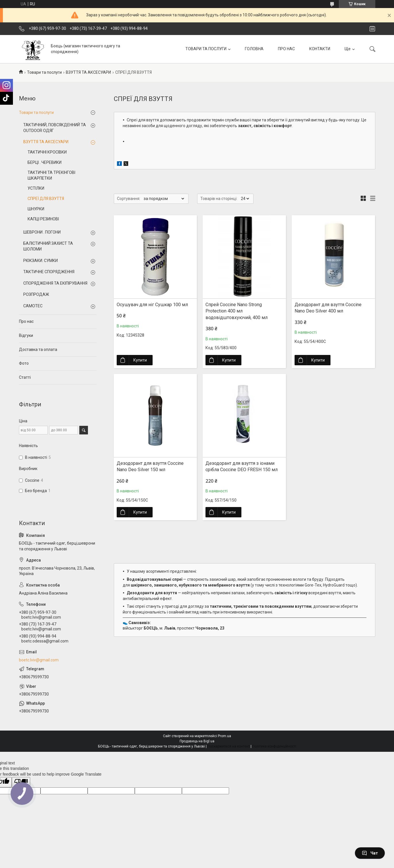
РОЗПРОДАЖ (36, 294)
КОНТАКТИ (320, 49)
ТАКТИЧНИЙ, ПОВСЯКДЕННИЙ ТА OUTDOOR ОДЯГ (55, 128)
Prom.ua (224, 736)
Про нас (26, 321)
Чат (370, 853)
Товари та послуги (44, 72)
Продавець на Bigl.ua (197, 741)
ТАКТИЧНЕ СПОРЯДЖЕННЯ (49, 272)
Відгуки (26, 335)
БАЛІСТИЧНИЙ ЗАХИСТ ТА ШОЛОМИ (48, 246)
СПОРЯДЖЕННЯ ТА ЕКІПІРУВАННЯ (55, 283)
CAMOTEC (33, 306)
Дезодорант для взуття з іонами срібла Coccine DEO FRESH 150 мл (242, 466)
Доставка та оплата (38, 349)
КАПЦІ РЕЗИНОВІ (43, 219)
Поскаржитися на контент (229, 746)
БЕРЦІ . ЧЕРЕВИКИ (45, 162)
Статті (25, 377)
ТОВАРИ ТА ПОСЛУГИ (206, 49)
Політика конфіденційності (274, 746)
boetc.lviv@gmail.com (39, 660)
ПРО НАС (286, 49)
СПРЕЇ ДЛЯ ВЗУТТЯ (46, 199)
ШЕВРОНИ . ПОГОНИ (42, 232)
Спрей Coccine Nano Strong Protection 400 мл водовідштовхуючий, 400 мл (237, 311)
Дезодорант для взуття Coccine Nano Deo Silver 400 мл (328, 308)
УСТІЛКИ (36, 188)
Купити (140, 360)
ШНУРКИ (36, 209)
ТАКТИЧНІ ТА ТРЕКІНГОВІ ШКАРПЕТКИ (51, 175)
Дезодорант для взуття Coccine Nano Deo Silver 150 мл (150, 466)
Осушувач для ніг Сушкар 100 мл (152, 305)
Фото (24, 363)
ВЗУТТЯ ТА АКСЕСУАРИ (88, 72)
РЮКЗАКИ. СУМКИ (41, 261)
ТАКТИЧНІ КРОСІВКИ (47, 152)
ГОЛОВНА (254, 49)
